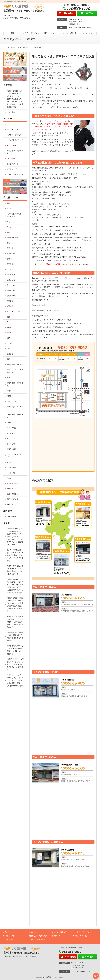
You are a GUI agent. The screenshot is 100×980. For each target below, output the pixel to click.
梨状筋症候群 (12, 468)
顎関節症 (10, 306)
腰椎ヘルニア (12, 505)
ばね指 (9, 259)
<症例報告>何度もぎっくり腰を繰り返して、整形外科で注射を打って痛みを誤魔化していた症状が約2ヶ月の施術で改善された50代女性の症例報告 (15, 99)
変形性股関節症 (12, 483)
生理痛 (9, 327)
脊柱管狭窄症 (12, 296)
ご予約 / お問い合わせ (31, 33)
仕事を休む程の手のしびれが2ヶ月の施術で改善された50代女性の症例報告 (15, 650)
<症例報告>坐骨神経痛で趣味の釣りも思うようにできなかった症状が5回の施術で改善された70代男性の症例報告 (15, 605)
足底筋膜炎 (11, 275)
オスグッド (11, 438)
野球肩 (9, 423)
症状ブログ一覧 (12, 164)
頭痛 (8, 232)
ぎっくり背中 (12, 444)
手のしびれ (11, 285)
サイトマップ (12, 169)
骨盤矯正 (10, 248)
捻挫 (8, 317)
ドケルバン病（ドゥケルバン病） (15, 371)
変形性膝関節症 (12, 494)
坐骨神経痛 (11, 253)
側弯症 (9, 378)
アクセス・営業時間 (69, 33)
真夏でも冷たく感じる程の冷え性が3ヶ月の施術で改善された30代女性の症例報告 (15, 570)
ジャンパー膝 (12, 401)
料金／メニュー (50, 33)
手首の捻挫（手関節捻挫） (15, 384)
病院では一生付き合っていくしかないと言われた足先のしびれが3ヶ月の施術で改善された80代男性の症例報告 (15, 680)
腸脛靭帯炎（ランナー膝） (15, 408)
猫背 (8, 243)
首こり (9, 269)
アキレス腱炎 (12, 428)
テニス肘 (10, 478)
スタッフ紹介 (87, 33)
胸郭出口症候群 (12, 499)
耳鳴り (9, 222)
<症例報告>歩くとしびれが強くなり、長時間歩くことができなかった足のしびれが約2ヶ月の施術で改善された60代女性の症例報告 (15, 586)
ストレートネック (13, 312)
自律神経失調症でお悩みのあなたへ (15, 215)
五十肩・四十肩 (12, 238)
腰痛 (8, 203)
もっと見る (11, 112)
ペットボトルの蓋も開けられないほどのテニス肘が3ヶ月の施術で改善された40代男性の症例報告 (15, 622)
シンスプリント (12, 433)
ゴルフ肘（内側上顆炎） (14, 456)
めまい (9, 227)
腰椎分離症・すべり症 (15, 364)
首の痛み (10, 354)
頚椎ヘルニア (12, 489)
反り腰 (9, 462)
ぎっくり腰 (11, 290)
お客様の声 (31, 39)
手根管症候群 (12, 449)
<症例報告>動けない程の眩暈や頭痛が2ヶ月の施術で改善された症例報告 (15, 637)
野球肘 (9, 396)
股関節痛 (10, 301)
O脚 (8, 349)
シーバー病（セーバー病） (15, 416)
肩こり (9, 209)
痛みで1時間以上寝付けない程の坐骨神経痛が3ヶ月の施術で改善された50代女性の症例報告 (15, 555)
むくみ (9, 343)
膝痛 (8, 359)
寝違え (9, 338)
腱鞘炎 (9, 333)
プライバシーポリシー (15, 175)
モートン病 (11, 473)
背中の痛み (11, 264)
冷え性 (9, 322)
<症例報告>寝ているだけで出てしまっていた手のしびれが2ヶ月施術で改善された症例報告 (15, 664)
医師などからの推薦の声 (13, 40)
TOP (13, 33)
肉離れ (9, 391)
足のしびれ (11, 280)
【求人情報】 (12, 517)
